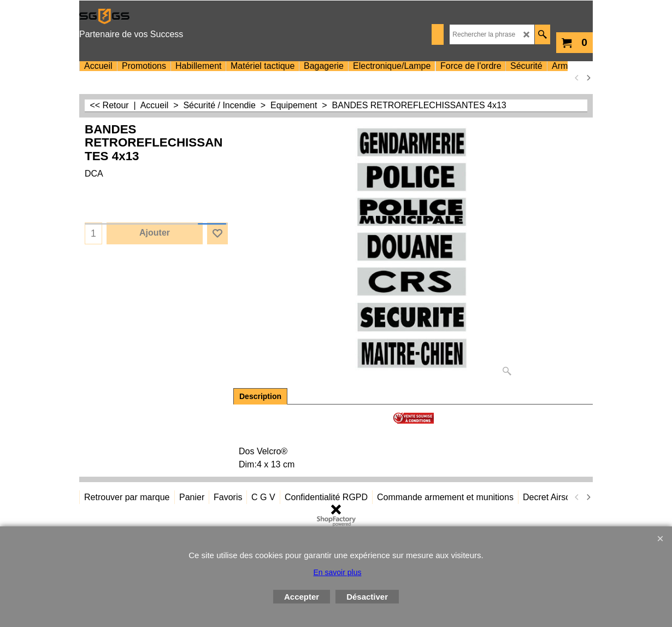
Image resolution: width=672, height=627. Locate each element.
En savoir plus (338, 572)
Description (260, 396)
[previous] (577, 78)
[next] (588, 78)
